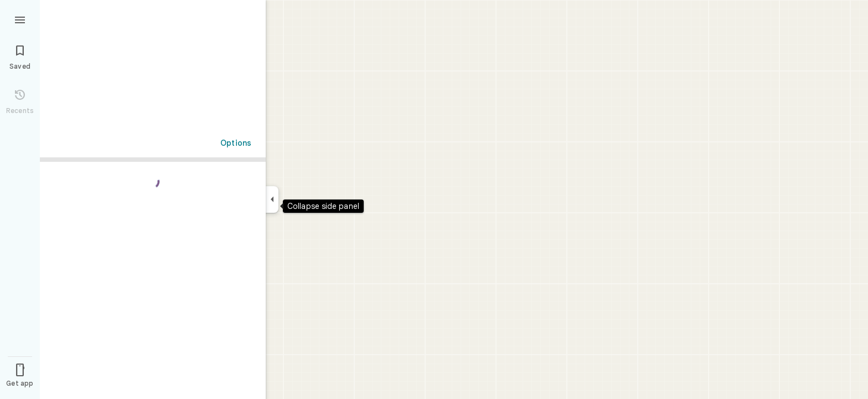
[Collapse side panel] (272, 199)
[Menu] (20, 19)
